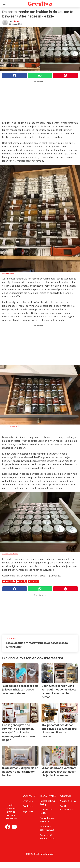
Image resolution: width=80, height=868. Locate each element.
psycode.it (28, 811)
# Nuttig (22, 581)
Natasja (17, 21)
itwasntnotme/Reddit (10, 554)
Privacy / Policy (68, 801)
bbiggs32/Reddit (8, 273)
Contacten (28, 806)
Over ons (28, 801)
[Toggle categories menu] (4, 4)
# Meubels (9, 581)
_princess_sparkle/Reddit (11, 426)
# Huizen (33, 581)
